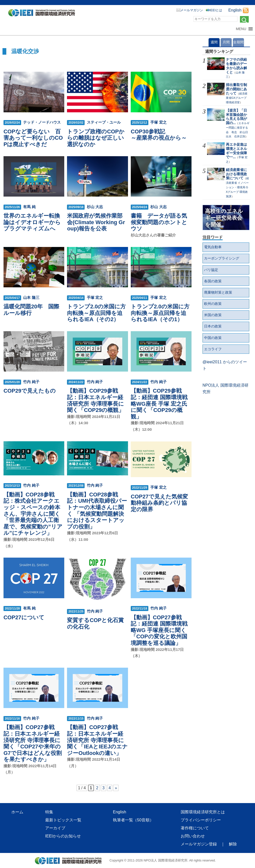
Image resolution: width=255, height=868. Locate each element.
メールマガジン (192, 10)
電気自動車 (213, 247)
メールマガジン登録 (199, 844)
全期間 (238, 42)
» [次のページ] (116, 788)
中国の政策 (213, 338)
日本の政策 (213, 326)
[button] (241, 29)
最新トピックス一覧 (63, 820)
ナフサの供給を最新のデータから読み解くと (236, 66)
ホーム (17, 812)
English (235, 10)
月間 (226, 42)
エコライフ (213, 349)
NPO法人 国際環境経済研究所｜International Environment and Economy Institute (43, 14)
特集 (49, 812)
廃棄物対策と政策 (218, 292)
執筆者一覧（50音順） (133, 820)
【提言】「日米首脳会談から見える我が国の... (236, 117)
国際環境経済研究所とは (203, 812)
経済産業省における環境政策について (236, 174)
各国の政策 (213, 281)
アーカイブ (55, 828)
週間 (214, 42)
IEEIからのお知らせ (63, 836)
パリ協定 (211, 270)
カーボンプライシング (222, 258)
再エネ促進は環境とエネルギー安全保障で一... (236, 151)
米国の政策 (213, 315)
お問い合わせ (193, 836)
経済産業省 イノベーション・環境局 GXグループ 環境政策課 (237, 187)
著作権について (195, 828)
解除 (233, 844)
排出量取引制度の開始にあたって (236, 89)
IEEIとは (216, 10)
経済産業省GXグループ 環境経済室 (238, 98)
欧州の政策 (213, 304)
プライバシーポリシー (201, 820)
